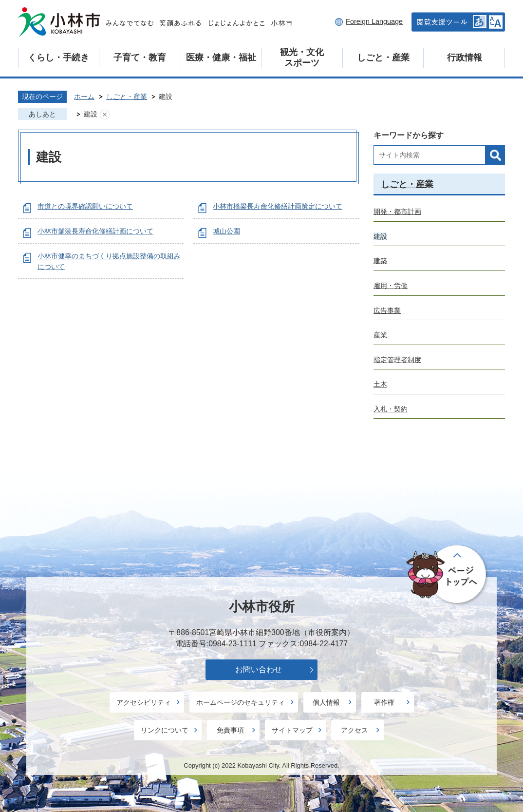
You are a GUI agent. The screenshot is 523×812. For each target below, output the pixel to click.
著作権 (384, 702)
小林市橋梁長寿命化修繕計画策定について (278, 206)
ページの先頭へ (448, 575)
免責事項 (230, 730)
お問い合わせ (259, 669)
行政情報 (465, 58)
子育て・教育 (140, 58)
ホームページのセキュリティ (241, 702)
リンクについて (165, 730)
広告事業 (387, 310)
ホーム (84, 97)
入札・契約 (391, 409)
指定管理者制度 (397, 360)
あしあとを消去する (105, 115)
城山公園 (226, 231)
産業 (380, 335)
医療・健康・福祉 (221, 58)
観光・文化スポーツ (302, 58)
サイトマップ (292, 730)
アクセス (355, 730)
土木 (380, 384)
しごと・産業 (383, 58)
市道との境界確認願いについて (85, 206)
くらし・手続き (58, 58)
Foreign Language (374, 21)
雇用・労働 (391, 286)
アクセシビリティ (144, 702)
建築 (380, 261)
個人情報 (326, 702)
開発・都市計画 (397, 212)
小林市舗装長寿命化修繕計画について (95, 231)
